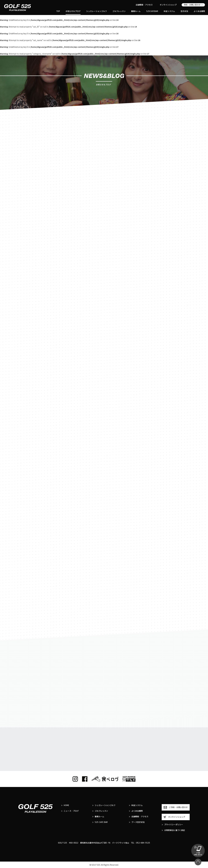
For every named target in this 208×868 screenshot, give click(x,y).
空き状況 (184, 11)
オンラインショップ (168, 5)
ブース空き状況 (137, 822)
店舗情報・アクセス (144, 5)
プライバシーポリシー (172, 825)
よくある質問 (199, 11)
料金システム (169, 11)
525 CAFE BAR (100, 822)
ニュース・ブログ (70, 811)
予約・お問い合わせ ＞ (193, 5)
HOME (65, 805)
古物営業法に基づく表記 (173, 830)
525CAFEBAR (152, 11)
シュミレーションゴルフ (97, 11)
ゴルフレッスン (119, 11)
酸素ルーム (136, 11)
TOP (58, 11)
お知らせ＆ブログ (73, 11)
